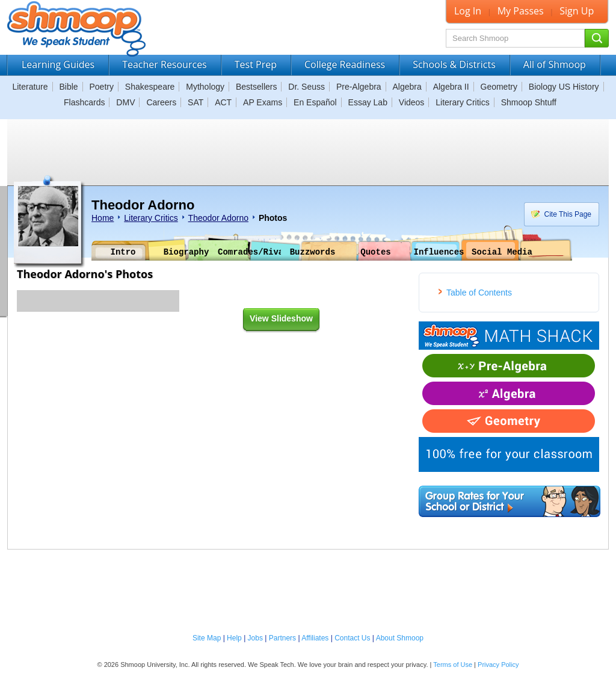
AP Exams (263, 102)
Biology (543, 87)
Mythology (205, 87)
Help (234, 638)
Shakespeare (150, 87)
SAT (196, 102)
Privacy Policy (498, 665)
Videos (412, 102)
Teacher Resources (165, 64)
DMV (125, 102)
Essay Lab (368, 102)
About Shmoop (400, 638)
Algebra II (451, 87)
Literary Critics (462, 102)
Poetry (102, 87)
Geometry (499, 87)
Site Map (207, 638)
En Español (315, 102)
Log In (468, 11)
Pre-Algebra (359, 87)
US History (579, 87)
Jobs (255, 638)
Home (103, 218)
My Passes (521, 11)
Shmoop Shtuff (529, 102)
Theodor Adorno (218, 218)
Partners (282, 638)
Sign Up (577, 11)
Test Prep (256, 64)
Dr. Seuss (306, 87)
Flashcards (84, 102)
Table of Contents (479, 293)
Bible (68, 87)
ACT (223, 102)
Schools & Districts (454, 64)
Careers (161, 102)
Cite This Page (559, 214)
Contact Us (352, 638)
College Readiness (345, 64)
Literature (30, 87)
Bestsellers (256, 87)
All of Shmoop (555, 64)
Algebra (407, 87)
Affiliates (315, 638)
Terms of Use (453, 665)
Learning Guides (58, 64)
